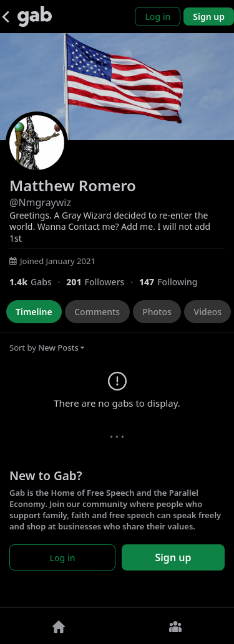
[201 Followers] (103, 282)
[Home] (59, 626)
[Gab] (35, 17)
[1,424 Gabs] (38, 282)
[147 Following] (173, 282)
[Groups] (176, 626)
